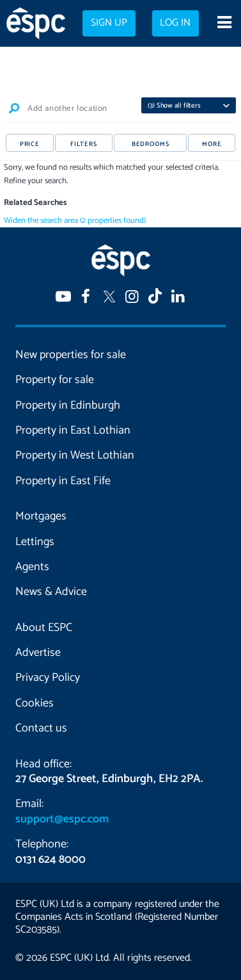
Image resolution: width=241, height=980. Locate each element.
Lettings (35, 542)
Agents (32, 567)
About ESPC (44, 628)
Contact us (41, 728)
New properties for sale (71, 355)
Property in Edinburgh (68, 405)
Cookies (35, 703)
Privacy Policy (48, 678)
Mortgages (41, 516)
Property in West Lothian (75, 455)
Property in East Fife (63, 481)
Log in (175, 23)
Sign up (109, 23)
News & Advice (51, 592)
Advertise (38, 653)
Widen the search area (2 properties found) (75, 221)
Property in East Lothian (73, 430)
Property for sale (55, 380)
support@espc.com (62, 819)
